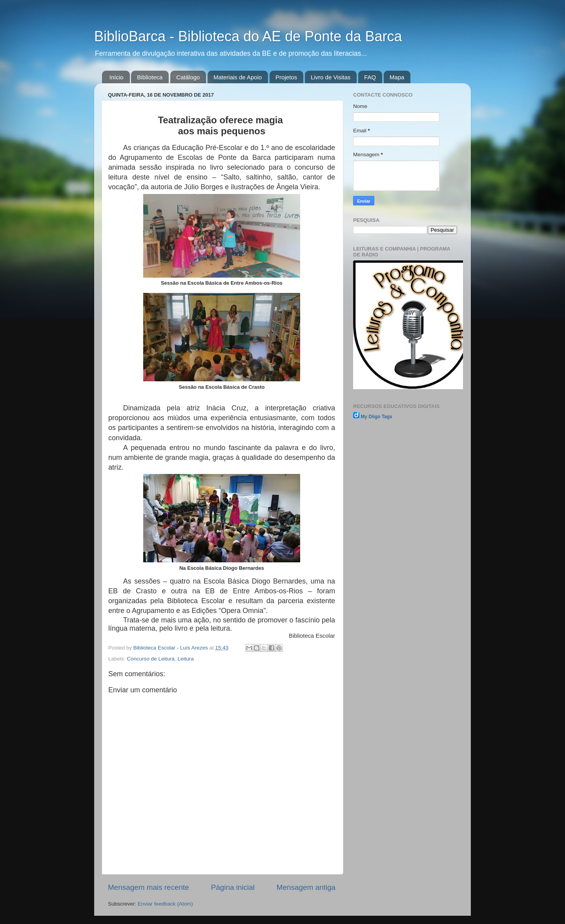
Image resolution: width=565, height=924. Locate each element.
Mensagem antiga (306, 887)
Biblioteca (150, 77)
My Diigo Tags (376, 417)
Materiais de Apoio (238, 77)
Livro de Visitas (331, 77)
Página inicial (233, 887)
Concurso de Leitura (151, 659)
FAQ (370, 77)
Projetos (286, 77)
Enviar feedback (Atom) (165, 904)
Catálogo (188, 77)
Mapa (397, 77)
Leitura (185, 659)
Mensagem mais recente (149, 887)
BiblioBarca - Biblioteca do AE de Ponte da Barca (248, 36)
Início (117, 77)
